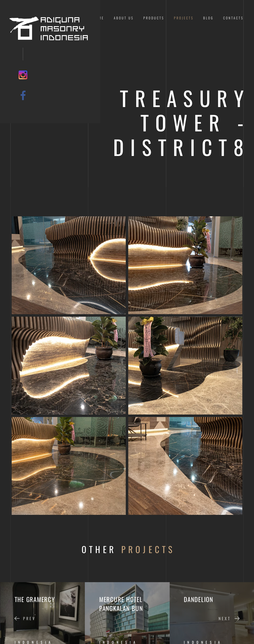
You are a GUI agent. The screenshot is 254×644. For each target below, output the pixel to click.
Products (154, 18)
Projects (184, 18)
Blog (209, 18)
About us (124, 18)
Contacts (233, 18)
